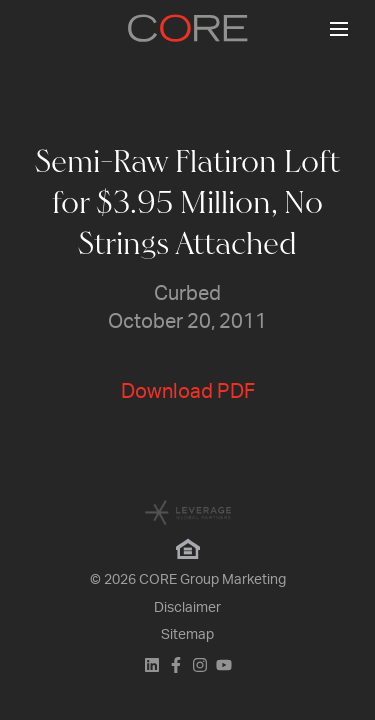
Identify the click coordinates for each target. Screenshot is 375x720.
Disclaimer (187, 608)
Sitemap (187, 635)
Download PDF (188, 392)
